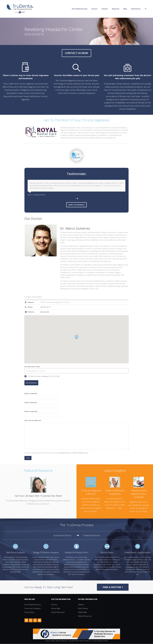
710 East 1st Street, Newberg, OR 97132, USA (42, 376)
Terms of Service (78, 453)
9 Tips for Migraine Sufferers (91, 492)
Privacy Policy (65, 453)
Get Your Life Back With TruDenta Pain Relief (38, 496)
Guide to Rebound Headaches (115, 492)
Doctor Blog (56, 608)
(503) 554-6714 (45, 307)
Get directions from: (32, 367)
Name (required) (42, 395)
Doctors (54, 605)
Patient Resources (85, 616)
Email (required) (42, 404)
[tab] (66, 535)
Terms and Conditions (33, 608)
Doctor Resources (58, 612)
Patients (81, 605)
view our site (45, 312)
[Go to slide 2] (78, 199)
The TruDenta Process (33, 605)
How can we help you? (33, 420)
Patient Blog (82, 612)
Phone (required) (42, 413)
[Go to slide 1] (75, 199)
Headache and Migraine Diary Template (139, 494)
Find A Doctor (83, 608)
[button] (149, 9)
